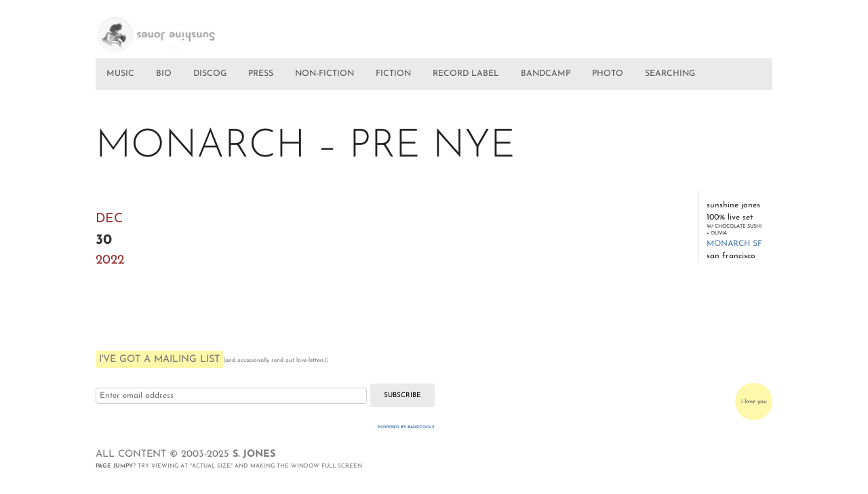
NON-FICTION (324, 74)
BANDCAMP (546, 74)
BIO (164, 74)
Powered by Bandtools (406, 427)
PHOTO (608, 74)
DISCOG (210, 74)
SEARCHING (670, 74)
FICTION (393, 74)
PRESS (261, 74)
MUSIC (120, 74)
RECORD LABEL (466, 74)
